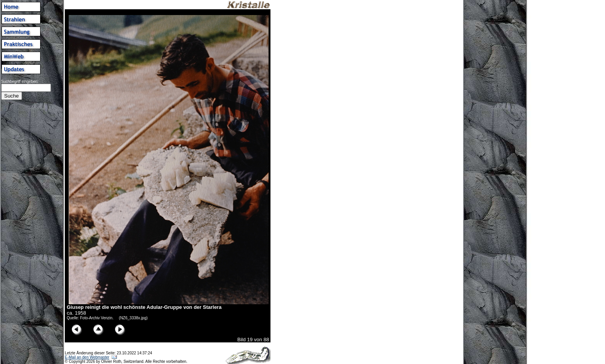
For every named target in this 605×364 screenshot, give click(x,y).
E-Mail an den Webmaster (87, 357)
